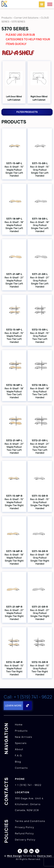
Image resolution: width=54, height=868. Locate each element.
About (19, 749)
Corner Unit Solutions (26, 18)
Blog (18, 762)
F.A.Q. (19, 755)
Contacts (21, 768)
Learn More (13, 706)
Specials (21, 743)
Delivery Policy (25, 840)
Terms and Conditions (30, 821)
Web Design (14, 856)
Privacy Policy (25, 827)
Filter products (27, 112)
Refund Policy (24, 833)
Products (7, 18)
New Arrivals (24, 737)
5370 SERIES (18, 22)
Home (19, 725)
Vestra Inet (44, 856)
